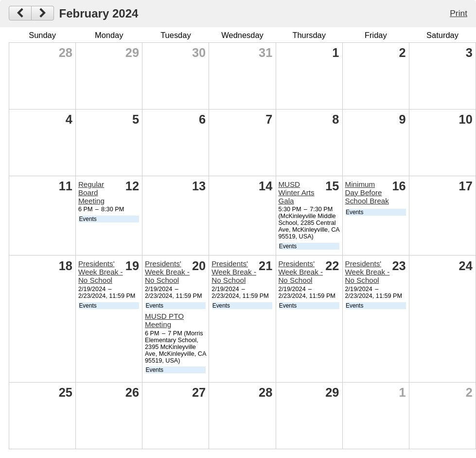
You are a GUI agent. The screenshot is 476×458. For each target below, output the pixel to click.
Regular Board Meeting (91, 192)
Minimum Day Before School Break (367, 192)
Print (458, 13)
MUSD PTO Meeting (164, 320)
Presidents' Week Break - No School (101, 272)
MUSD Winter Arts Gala (296, 192)
